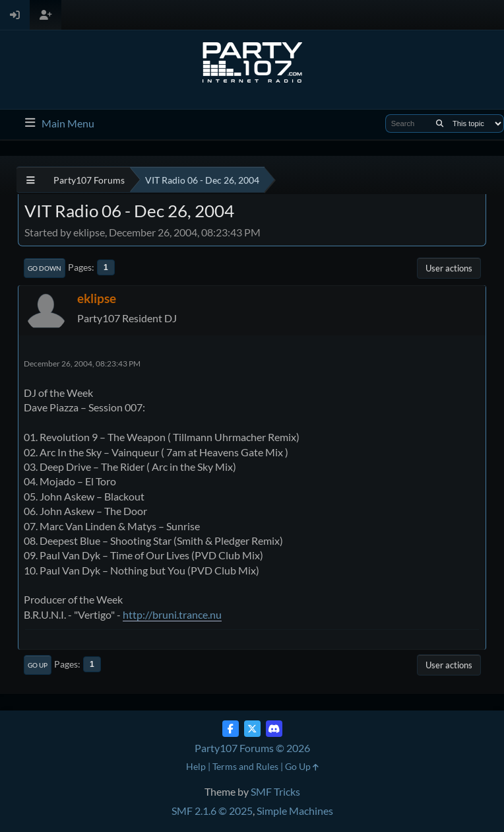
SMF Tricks (275, 791)
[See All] (31, 180)
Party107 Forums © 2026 (252, 748)
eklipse (97, 298)
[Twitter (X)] (252, 729)
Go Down (45, 268)
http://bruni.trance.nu (172, 614)
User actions (449, 268)
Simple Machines (295, 811)
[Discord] (274, 729)
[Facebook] (231, 729)
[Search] (440, 123)
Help (196, 766)
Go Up (38, 665)
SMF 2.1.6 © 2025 (212, 811)
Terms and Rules (245, 766)
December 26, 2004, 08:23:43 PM (82, 364)
